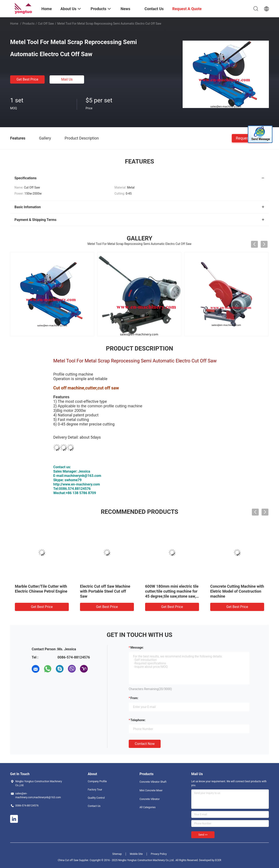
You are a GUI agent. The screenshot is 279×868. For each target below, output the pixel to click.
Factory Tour (95, 790)
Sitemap (117, 854)
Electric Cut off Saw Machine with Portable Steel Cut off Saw (105, 591)
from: (134, 698)
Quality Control (96, 798)
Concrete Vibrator (150, 799)
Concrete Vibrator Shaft (153, 782)
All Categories (147, 807)
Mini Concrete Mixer (151, 790)
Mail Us (67, 79)
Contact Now (145, 744)
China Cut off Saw (68, 860)
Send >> (203, 835)
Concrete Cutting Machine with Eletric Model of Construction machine (237, 591)
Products (28, 24)
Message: (137, 647)
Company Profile (97, 781)
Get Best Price (27, 79)
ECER (218, 860)
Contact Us (94, 806)
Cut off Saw (46, 24)
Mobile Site (136, 854)
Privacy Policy (159, 854)
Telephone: (138, 720)
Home (14, 24)
